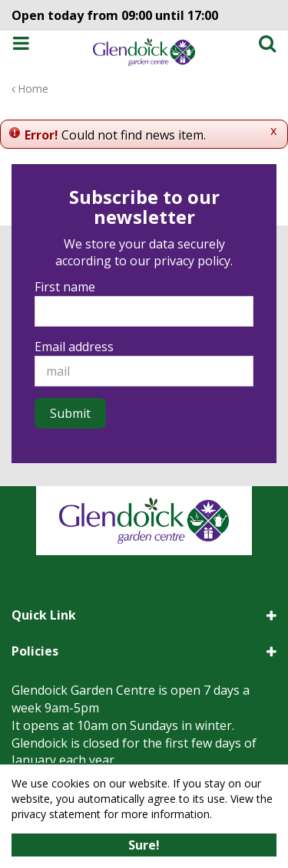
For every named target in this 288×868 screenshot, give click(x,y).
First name (65, 287)
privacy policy (192, 261)
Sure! (144, 845)
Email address (74, 347)
